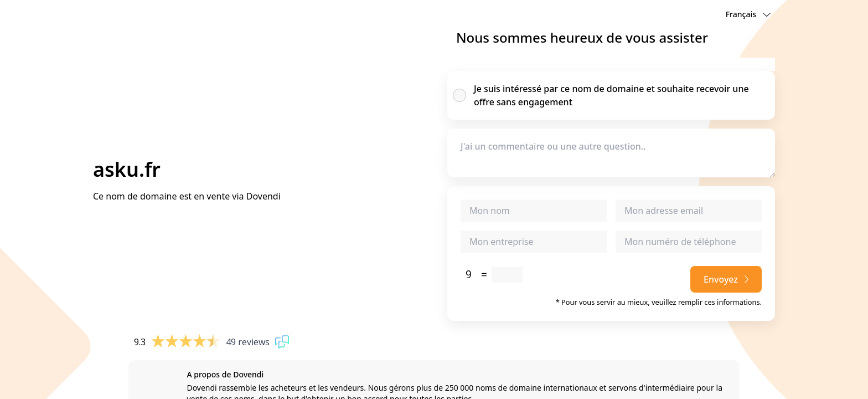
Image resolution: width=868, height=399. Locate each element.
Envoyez (726, 279)
